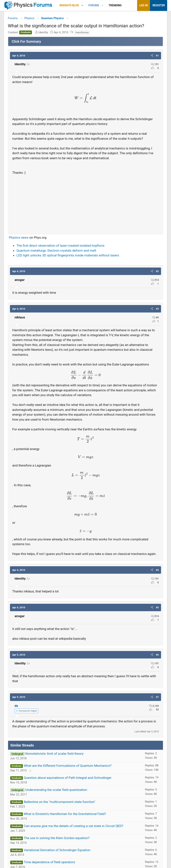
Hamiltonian (82, 32)
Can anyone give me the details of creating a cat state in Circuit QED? (73, 826)
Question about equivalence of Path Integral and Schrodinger (67, 778)
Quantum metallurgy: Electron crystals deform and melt (56, 250)
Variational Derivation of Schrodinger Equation (57, 850)
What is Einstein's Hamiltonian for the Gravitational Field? (65, 814)
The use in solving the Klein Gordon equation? (57, 838)
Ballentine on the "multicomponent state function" (59, 802)
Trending (115, 5)
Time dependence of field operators (49, 862)
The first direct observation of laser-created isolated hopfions (61, 246)
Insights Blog (69, 5)
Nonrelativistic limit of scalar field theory (54, 754)
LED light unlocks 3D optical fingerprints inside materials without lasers (68, 255)
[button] (82, 5)
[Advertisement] (85, 203)
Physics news (19, 237)
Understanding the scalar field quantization (56, 790)
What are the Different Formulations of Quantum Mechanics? (68, 766)
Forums (94, 5)
